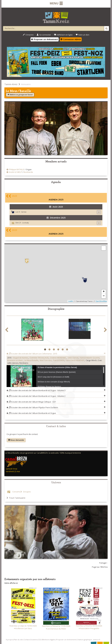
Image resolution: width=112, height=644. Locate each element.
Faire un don (82, 35)
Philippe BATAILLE (17, 170)
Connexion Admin (71, 39)
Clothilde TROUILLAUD (39, 358)
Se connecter (44, 35)
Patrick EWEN (59, 360)
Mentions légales (49, 640)
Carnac (24, 212)
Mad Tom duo (46, 360)
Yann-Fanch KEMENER (75, 360)
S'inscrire (28, 35)
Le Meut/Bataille (31, 360)
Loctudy (26, 223)
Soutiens (34, 640)
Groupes (27, 492)
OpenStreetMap (101, 301)
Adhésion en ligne (63, 35)
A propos (10, 640)
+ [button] (104, 292)
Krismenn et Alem (15, 360)
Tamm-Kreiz (11, 84)
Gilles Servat (73, 358)
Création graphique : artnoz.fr (88, 640)
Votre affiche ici (11, 583)
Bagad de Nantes (21, 358)
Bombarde (28, 172)
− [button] (104, 296)
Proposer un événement (66, 640)
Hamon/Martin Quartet (90, 358)
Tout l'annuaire (16, 498)
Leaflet (71, 301)
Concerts (16, 492)
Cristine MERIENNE (58, 358)
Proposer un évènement (45, 39)
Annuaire (26, 84)
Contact (27, 640)
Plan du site (18, 640)
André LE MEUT (16, 172)
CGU (40, 640)
